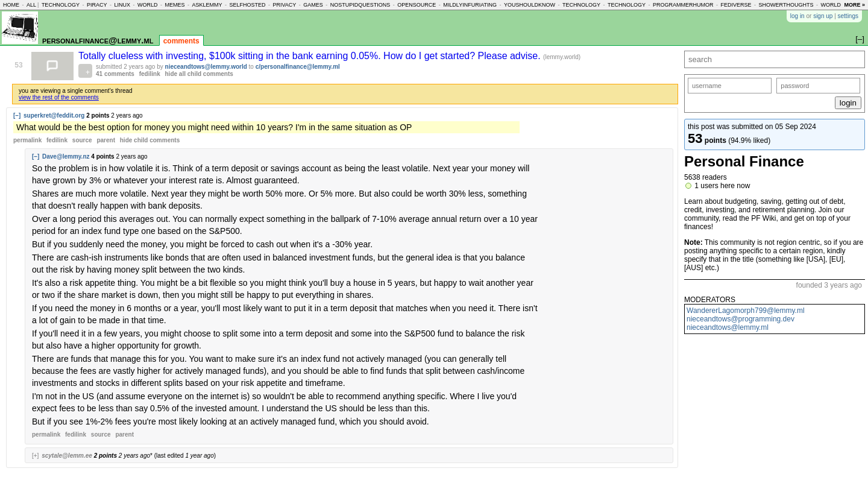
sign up (823, 16)
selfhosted (247, 5)
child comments (150, 140)
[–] (17, 115)
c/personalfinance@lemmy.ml (298, 67)
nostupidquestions (360, 5)
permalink (27, 140)
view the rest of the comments (59, 97)
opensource (417, 5)
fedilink (150, 74)
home (11, 5)
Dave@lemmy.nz (66, 156)
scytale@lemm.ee (67, 456)
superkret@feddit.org (54, 115)
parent (106, 140)
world (148, 5)
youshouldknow (530, 5)
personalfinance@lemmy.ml (98, 40)
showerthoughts (786, 5)
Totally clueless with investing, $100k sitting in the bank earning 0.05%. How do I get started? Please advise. (311, 56)
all (31, 5)
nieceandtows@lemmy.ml (728, 327)
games (313, 5)
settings (848, 16)
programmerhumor (683, 5)
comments (181, 41)
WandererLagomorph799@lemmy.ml (746, 311)
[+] (35, 456)
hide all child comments (199, 74)
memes (175, 5)
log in (797, 16)
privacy (284, 5)
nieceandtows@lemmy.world (206, 67)
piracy (97, 5)
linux (122, 5)
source (82, 140)
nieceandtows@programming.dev (741, 319)
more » (854, 5)
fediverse (736, 5)
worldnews (839, 5)
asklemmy (207, 5)
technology (61, 5)
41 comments (115, 74)
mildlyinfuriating (470, 5)
